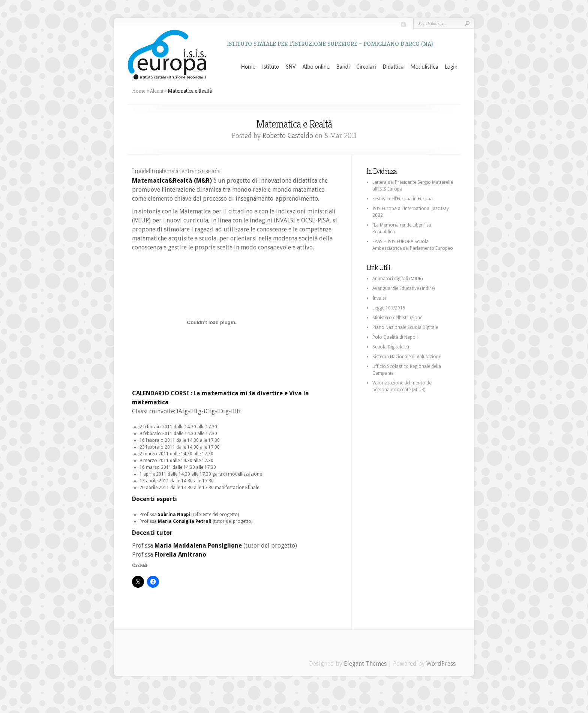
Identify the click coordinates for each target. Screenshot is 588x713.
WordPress (441, 664)
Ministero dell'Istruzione (397, 318)
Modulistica (424, 67)
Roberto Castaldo (288, 136)
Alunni (157, 91)
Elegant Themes (365, 664)
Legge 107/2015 (389, 308)
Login (451, 67)
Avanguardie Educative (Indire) (403, 288)
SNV (291, 67)
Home (248, 67)
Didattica (393, 67)
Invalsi (379, 298)
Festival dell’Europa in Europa (403, 199)
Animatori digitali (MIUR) (397, 279)
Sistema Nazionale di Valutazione (407, 357)
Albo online (316, 67)
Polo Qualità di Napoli (395, 337)
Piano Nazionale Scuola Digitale (405, 327)
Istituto (271, 67)
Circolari (366, 67)
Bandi (343, 67)
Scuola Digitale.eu (391, 347)
